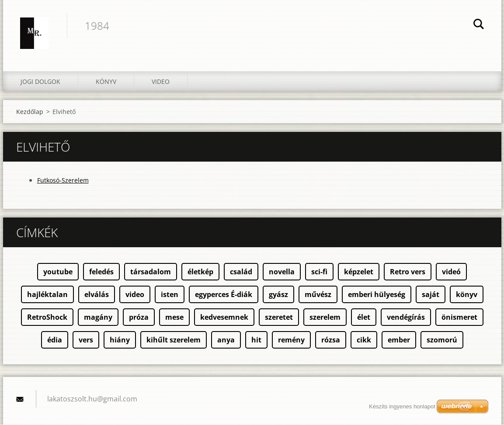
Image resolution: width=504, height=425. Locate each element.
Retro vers (408, 272)
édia (55, 340)
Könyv (106, 82)
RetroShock (47, 318)
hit (256, 340)
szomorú (442, 340)
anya (226, 340)
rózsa (331, 340)
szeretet (279, 318)
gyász (278, 295)
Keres (479, 25)
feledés (101, 272)
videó (451, 272)
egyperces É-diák (224, 295)
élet (364, 318)
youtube (58, 272)
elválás (97, 295)
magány (98, 318)
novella (282, 272)
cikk (364, 340)
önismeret (459, 318)
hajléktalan (47, 295)
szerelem (325, 318)
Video (161, 82)
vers (86, 340)
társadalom (151, 272)
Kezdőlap (30, 112)
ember (399, 340)
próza (139, 318)
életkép (200, 272)
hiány (120, 340)
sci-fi (319, 272)
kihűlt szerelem (174, 340)
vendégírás (406, 318)
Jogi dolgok (40, 82)
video (135, 295)
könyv (467, 295)
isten (170, 295)
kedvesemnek (224, 318)
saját (431, 295)
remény (291, 340)
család (241, 272)
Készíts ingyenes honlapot (402, 406)
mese (174, 318)
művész (318, 295)
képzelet (359, 272)
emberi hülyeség (377, 295)
